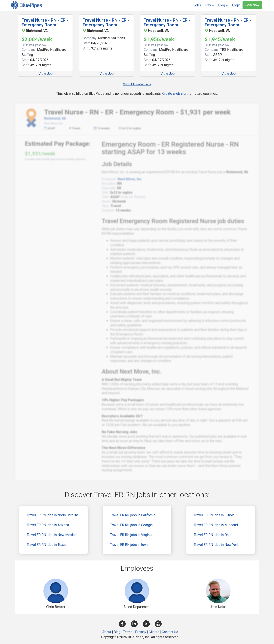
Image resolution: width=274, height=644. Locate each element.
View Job (46, 74)
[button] (210, 5)
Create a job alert (175, 94)
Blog (117, 632)
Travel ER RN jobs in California (133, 515)
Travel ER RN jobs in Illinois (214, 515)
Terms (128, 632)
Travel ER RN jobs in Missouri (216, 525)
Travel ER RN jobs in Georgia (131, 525)
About (107, 632)
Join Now (252, 5)
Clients (154, 632)
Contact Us (170, 632)
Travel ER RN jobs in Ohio (213, 535)
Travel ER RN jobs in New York (216, 545)
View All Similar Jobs (137, 84)
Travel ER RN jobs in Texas (47, 545)
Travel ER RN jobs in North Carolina (53, 515)
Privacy (141, 632)
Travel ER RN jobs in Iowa (129, 545)
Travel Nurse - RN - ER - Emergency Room (45, 23)
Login (236, 5)
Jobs (197, 5)
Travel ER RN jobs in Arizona (48, 525)
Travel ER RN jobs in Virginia (131, 535)
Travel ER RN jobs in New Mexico (52, 535)
